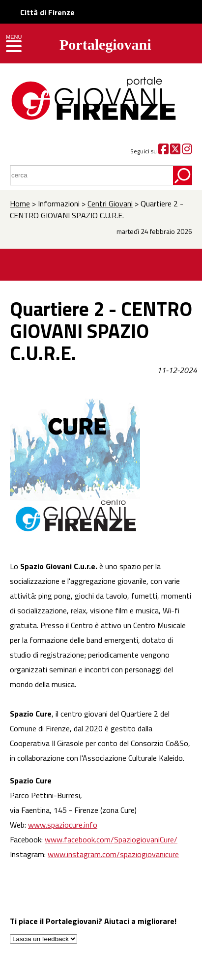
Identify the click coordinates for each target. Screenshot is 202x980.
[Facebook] (163, 151)
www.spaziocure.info (63, 825)
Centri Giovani (110, 203)
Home (20, 203)
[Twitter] (175, 151)
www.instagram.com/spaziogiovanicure (113, 854)
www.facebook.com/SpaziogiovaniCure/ (111, 839)
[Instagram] (187, 151)
